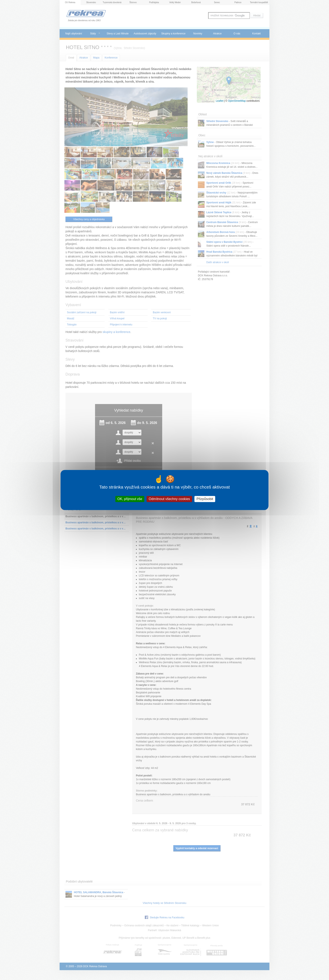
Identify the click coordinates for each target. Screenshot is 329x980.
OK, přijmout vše (130, 499)
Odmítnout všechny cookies (169, 499)
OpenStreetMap (237, 101)
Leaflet (219, 101)
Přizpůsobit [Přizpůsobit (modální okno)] (205, 499)
